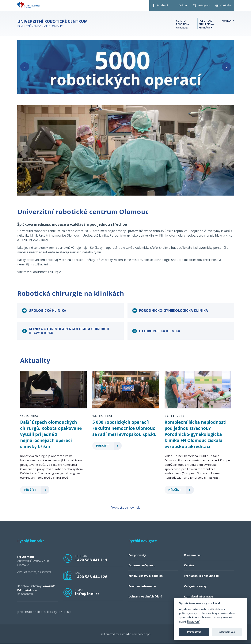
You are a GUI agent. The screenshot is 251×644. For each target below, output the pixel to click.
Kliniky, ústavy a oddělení (146, 576)
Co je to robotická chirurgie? (183, 24)
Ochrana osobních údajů (145, 597)
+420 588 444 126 (91, 577)
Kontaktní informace (198, 597)
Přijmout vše (194, 632)
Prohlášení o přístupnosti (202, 576)
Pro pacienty (137, 555)
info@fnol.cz (87, 594)
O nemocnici (193, 555)
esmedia (125, 634)
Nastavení (193, 622)
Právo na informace (142, 586)
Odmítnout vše (227, 632)
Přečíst (37, 490)
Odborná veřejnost (142, 566)
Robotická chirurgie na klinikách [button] (206, 24)
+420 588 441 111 (91, 560)
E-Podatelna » (27, 590)
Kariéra (189, 566)
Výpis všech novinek (126, 508)
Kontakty (228, 21)
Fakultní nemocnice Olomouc (53, 24)
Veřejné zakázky (195, 586)
